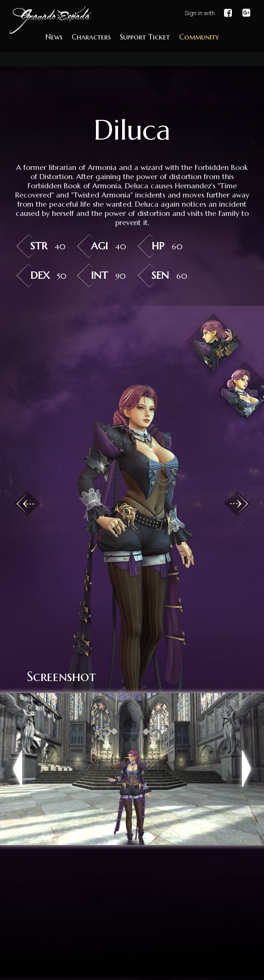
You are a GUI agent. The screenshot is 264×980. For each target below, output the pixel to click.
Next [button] (237, 503)
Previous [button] (27, 503)
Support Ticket (145, 37)
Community (199, 37)
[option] (132, 523)
